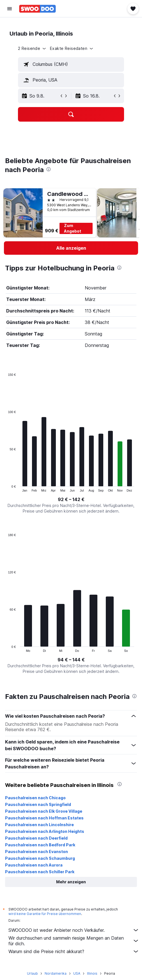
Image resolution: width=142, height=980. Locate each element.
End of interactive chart (5, 487)
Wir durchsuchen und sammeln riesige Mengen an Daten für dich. (74, 941)
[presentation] (49, 169)
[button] (10, 9)
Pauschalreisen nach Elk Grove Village (44, 811)
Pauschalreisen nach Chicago (35, 798)
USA (77, 973)
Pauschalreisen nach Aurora (34, 865)
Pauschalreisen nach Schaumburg (40, 858)
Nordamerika (56, 973)
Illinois (92, 973)
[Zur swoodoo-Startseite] (37, 9)
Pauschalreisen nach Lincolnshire (39, 825)
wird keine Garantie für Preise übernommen (45, 914)
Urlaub (32, 973)
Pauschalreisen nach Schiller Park (40, 872)
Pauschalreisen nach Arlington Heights (45, 831)
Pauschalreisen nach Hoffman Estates (44, 818)
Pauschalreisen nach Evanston (36, 852)
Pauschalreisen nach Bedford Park (40, 845)
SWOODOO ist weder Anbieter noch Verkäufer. (74, 930)
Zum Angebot (73, 228)
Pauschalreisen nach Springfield (38, 804)
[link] (71, 248)
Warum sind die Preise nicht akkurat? (74, 951)
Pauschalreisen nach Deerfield (36, 838)
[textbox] (71, 64)
